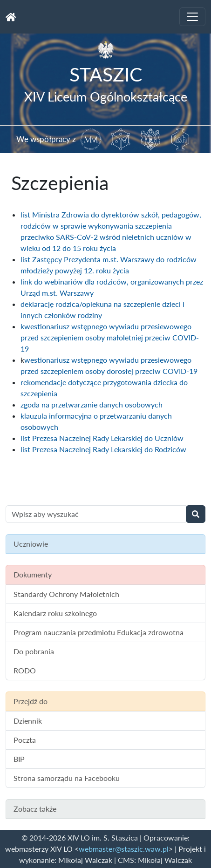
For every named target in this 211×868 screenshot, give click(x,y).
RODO (25, 670)
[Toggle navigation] (192, 17)
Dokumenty (33, 574)
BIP (19, 759)
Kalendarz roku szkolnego (55, 613)
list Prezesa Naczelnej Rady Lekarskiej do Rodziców (103, 449)
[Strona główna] (11, 17)
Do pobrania (34, 651)
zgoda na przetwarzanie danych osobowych (92, 404)
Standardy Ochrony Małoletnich (66, 594)
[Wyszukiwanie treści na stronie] (96, 514)
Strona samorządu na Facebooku (67, 778)
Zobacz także (35, 809)
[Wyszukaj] (196, 514)
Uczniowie (31, 544)
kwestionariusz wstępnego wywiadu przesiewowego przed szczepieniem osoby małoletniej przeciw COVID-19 (110, 337)
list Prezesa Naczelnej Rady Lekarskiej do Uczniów (102, 438)
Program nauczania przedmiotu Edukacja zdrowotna (99, 632)
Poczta (25, 740)
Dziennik (28, 721)
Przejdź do (31, 701)
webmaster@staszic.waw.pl (124, 849)
